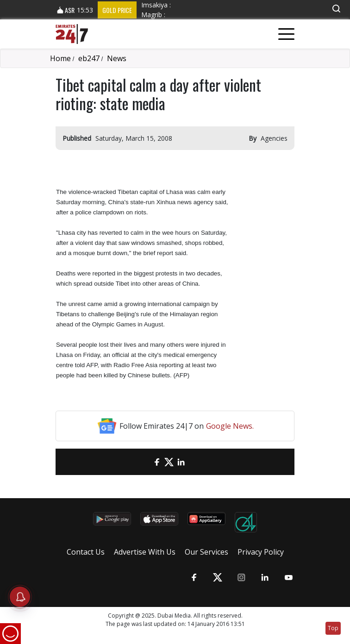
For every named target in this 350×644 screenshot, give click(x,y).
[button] (336, 9)
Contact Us (86, 552)
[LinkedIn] (181, 462)
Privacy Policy (261, 552)
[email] (145, 462)
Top (333, 628)
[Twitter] (169, 462)
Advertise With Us (145, 552)
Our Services (206, 552)
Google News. (230, 426)
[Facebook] (157, 462)
